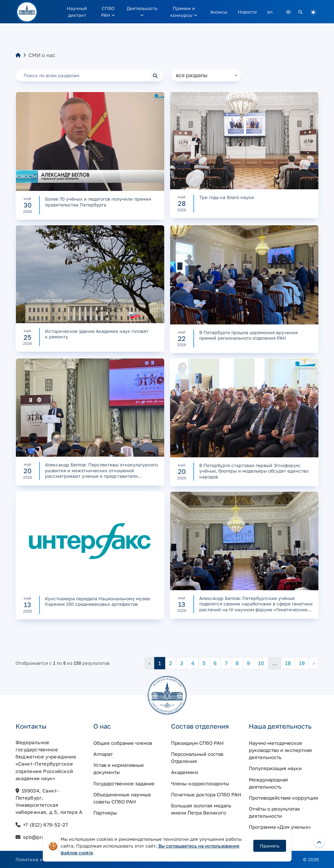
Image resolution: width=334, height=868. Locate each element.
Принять (270, 846)
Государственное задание (124, 783)
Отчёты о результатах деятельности (274, 812)
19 (302, 663)
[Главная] (18, 55)
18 (288, 663)
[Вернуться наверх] (319, 842)
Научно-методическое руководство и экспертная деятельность (280, 750)
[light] (313, 12)
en (270, 12)
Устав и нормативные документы (119, 768)
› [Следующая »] (314, 663)
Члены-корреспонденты (200, 783)
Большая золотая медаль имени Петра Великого (201, 809)
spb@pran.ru (39, 837)
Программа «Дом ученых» (280, 827)
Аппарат (103, 754)
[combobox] (206, 75)
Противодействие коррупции (283, 798)
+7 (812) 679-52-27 (46, 825)
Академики (184, 772)
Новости (247, 12)
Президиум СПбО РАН (197, 743)
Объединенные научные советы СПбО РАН (122, 798)
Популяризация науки (275, 768)
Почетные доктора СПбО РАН (206, 794)
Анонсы (219, 12)
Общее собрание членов (123, 743)
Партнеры (105, 813)
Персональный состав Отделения (197, 757)
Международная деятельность (268, 783)
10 (261, 663)
